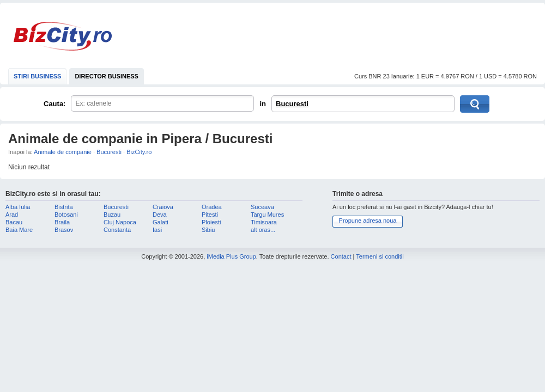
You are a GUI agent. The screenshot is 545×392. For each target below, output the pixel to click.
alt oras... (263, 230)
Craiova (163, 207)
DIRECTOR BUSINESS (107, 76)
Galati (161, 222)
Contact (341, 256)
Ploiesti (211, 222)
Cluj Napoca (120, 222)
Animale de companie (63, 152)
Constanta (117, 230)
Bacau (14, 222)
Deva (160, 215)
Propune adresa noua (368, 220)
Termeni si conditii (380, 256)
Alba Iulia (18, 207)
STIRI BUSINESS (37, 76)
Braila (62, 222)
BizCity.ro (63, 36)
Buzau (112, 215)
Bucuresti (292, 104)
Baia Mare (19, 230)
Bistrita (64, 207)
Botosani (66, 215)
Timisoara (264, 222)
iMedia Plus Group (231, 256)
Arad (12, 215)
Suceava (262, 207)
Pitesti (210, 215)
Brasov (64, 230)
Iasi (157, 230)
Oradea (212, 207)
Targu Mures (267, 215)
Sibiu (208, 230)
